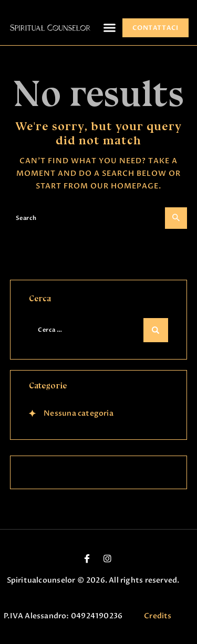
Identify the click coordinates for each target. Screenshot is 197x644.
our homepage (125, 186)
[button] (110, 28)
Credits (158, 616)
